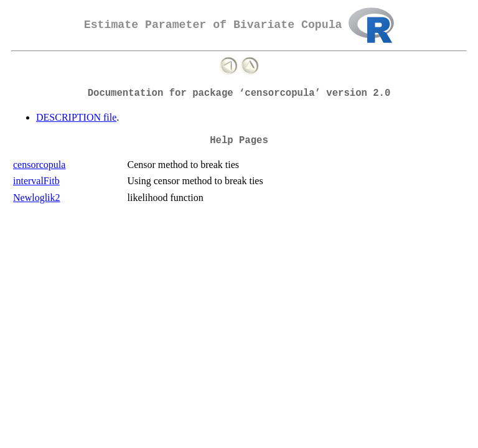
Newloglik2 (37, 198)
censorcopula (39, 165)
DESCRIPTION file (76, 117)
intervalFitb (36, 181)
